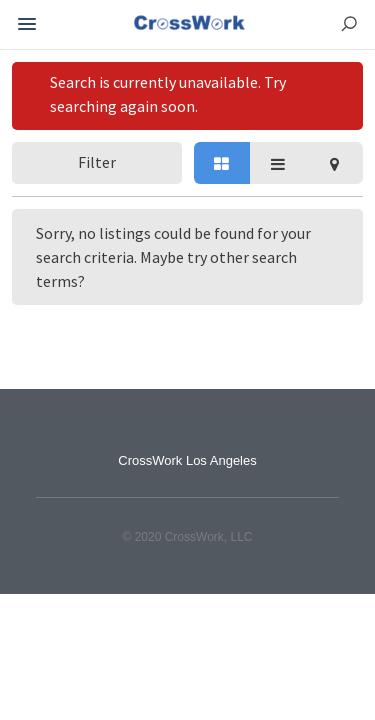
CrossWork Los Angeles (187, 460)
